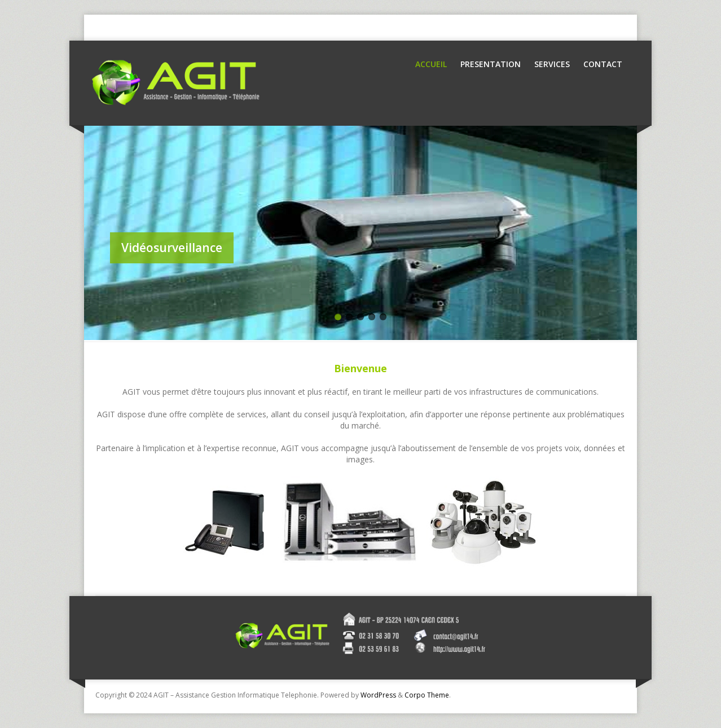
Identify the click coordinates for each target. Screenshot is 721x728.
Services (552, 64)
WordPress (378, 695)
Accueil (431, 64)
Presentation (491, 64)
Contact (603, 64)
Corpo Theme (427, 695)
